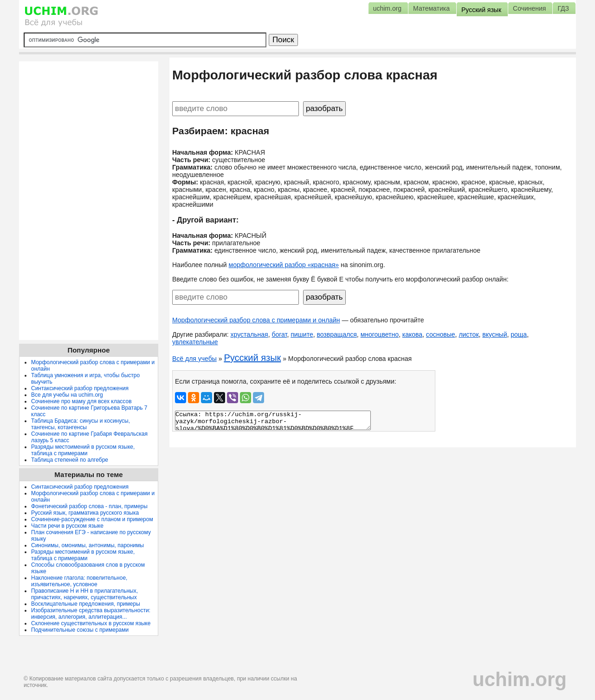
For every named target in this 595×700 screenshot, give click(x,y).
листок (469, 334)
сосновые (441, 334)
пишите (302, 334)
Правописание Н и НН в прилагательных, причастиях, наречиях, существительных (84, 594)
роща (519, 334)
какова (412, 334)
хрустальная (249, 334)
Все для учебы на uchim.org (67, 395)
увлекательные (195, 342)
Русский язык (252, 358)
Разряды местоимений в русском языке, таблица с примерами (83, 450)
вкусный (495, 334)
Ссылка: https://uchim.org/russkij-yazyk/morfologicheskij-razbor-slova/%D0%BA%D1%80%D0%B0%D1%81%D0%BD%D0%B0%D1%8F (273, 420)
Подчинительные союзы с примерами (80, 630)
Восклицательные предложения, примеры (86, 604)
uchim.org (520, 679)
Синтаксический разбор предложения (80, 388)
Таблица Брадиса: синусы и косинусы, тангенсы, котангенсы (81, 424)
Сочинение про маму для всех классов (81, 401)
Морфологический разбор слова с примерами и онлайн (256, 320)
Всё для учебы (194, 359)
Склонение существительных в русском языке (91, 623)
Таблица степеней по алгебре (70, 460)
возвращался (336, 334)
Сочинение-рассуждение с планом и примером (92, 519)
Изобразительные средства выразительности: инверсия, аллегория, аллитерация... (91, 614)
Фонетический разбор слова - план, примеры (89, 506)
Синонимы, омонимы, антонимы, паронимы (87, 545)
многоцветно (380, 334)
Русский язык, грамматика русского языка (85, 513)
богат (279, 334)
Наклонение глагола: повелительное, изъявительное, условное (79, 581)
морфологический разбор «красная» (284, 265)
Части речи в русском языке (67, 526)
